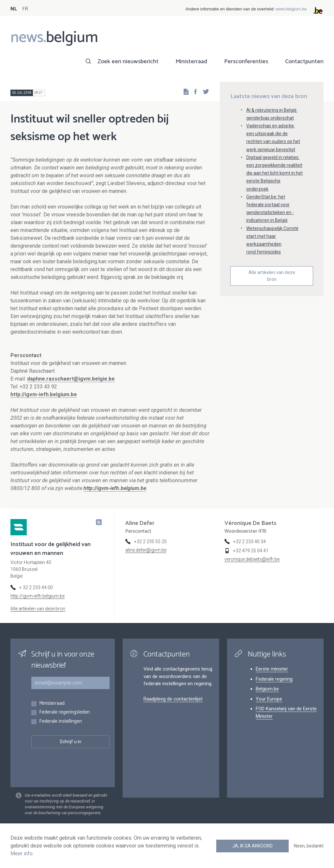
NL (14, 9)
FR (25, 9)
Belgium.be (267, 689)
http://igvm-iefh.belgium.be (44, 394)
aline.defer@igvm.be (146, 550)
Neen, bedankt (309, 846)
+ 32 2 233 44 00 (36, 587)
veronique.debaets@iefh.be (252, 559)
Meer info (22, 854)
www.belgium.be (291, 9)
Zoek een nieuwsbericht (128, 62)
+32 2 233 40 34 (250, 542)
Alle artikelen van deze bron (272, 276)
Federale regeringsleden (64, 712)
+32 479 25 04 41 (251, 551)
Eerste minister (272, 669)
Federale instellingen (61, 722)
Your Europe (269, 699)
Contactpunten (304, 62)
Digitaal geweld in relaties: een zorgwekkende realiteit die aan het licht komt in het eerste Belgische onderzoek (274, 173)
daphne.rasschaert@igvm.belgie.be (71, 379)
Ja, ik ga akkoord (252, 846)
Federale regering (274, 679)
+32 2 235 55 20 (150, 542)
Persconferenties (246, 62)
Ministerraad (191, 62)
